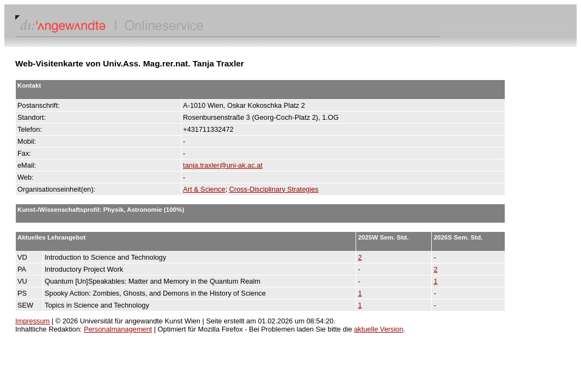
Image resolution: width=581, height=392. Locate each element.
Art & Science (204, 189)
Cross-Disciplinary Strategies (274, 189)
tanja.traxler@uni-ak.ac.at (223, 165)
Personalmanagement (118, 329)
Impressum (32, 321)
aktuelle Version (378, 329)
